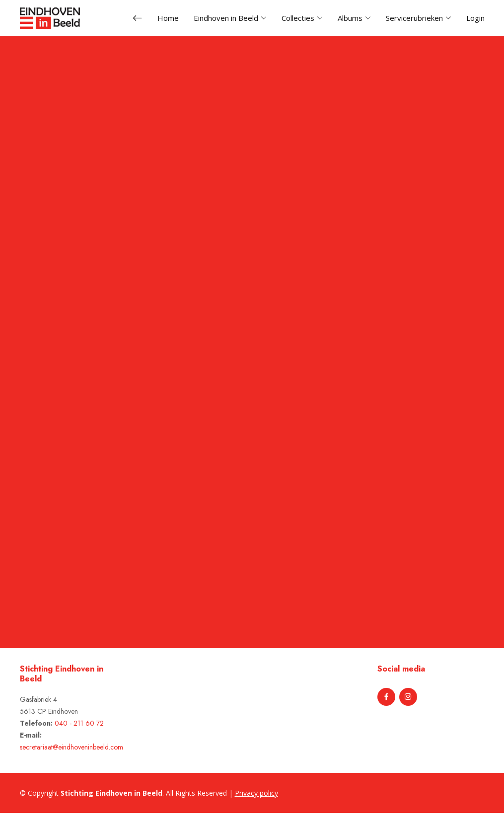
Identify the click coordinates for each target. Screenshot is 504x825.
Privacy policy (256, 793)
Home (168, 18)
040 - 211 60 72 (79, 723)
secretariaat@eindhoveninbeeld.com (72, 747)
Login (475, 18)
